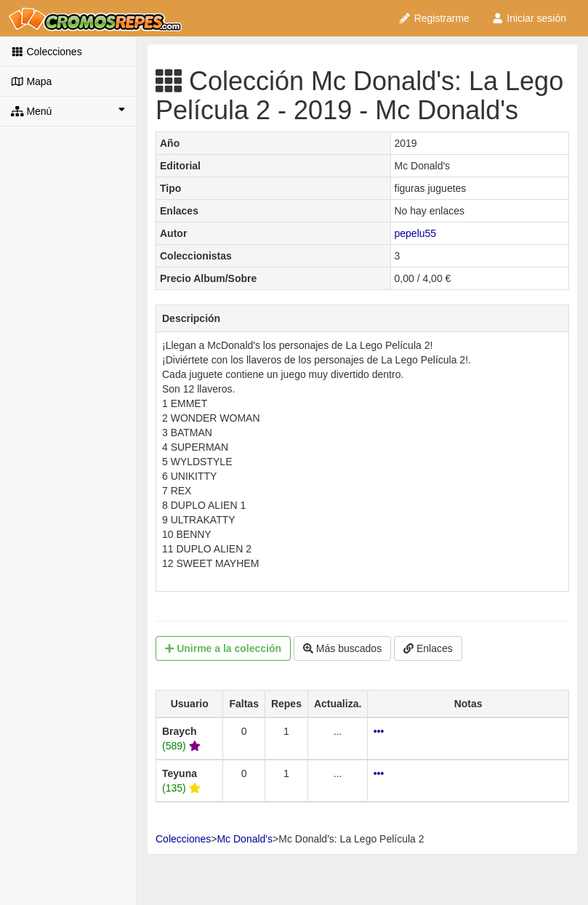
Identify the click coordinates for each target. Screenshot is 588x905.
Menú (68, 110)
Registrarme (434, 18)
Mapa (31, 81)
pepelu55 (416, 233)
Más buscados (342, 648)
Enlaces (428, 648)
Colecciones (47, 52)
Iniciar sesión (529, 18)
